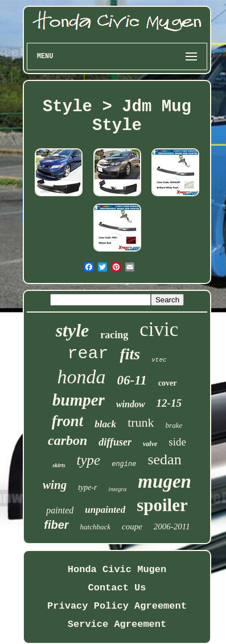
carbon (67, 440)
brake (174, 425)
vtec (159, 360)
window (131, 404)
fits (130, 354)
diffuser (115, 442)
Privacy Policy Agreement (117, 606)
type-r (87, 487)
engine (124, 464)
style (73, 330)
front (68, 421)
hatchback (95, 527)
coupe (132, 526)
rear (88, 354)
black (105, 424)
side (177, 442)
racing (114, 335)
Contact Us (117, 588)
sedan (164, 459)
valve (150, 444)
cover (168, 383)
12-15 (169, 403)
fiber (56, 525)
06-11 (132, 380)
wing (55, 485)
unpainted (105, 510)
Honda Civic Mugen (117, 570)
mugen (165, 481)
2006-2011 (172, 526)
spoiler (162, 505)
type (89, 460)
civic (159, 329)
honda (81, 377)
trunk (141, 422)
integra (118, 489)
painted (60, 510)
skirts (59, 465)
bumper (79, 400)
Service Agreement (117, 624)
